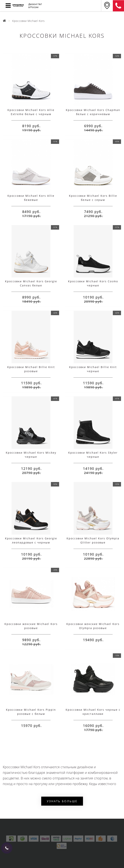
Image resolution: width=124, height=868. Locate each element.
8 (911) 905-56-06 (118, 6)
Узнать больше (62, 801)
